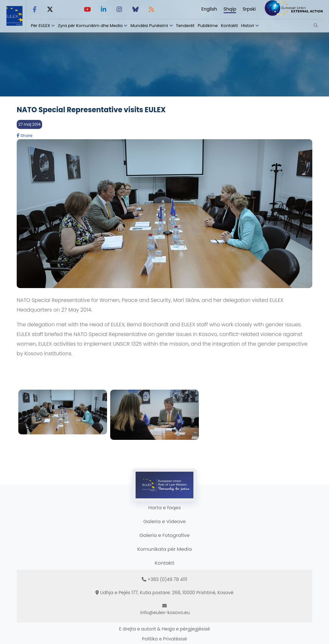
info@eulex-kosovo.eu (165, 612)
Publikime (208, 26)
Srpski (249, 9)
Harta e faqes (164, 508)
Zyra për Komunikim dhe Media (90, 26)
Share (25, 136)
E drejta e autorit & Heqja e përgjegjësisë (165, 629)
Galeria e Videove (164, 521)
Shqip (230, 9)
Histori (247, 26)
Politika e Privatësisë (164, 639)
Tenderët (185, 26)
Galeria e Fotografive (164, 535)
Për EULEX (40, 26)
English (209, 9)
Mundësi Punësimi (149, 26)
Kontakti (230, 26)
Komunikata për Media (164, 549)
